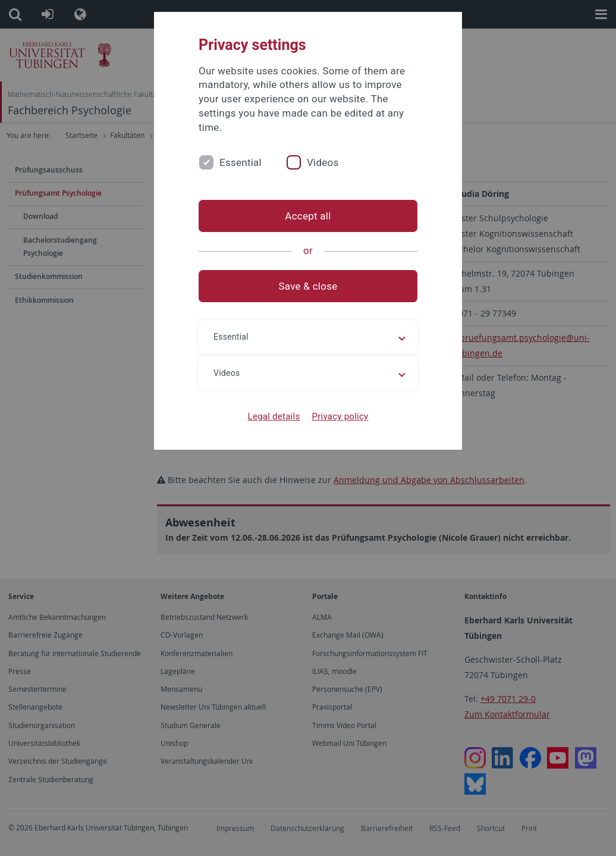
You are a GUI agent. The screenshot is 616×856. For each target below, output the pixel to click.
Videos (323, 162)
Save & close (308, 286)
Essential (241, 162)
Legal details (274, 416)
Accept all (308, 216)
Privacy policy (340, 416)
